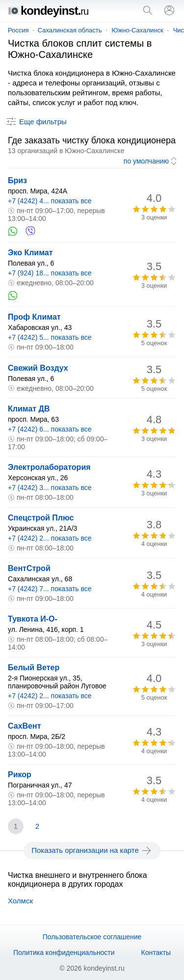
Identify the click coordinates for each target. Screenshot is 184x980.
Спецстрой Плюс (41, 518)
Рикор (20, 775)
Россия (18, 30)
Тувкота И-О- (33, 619)
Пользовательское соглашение (92, 937)
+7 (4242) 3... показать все (50, 488)
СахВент (25, 726)
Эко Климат (30, 253)
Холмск (20, 901)
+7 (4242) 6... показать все (50, 429)
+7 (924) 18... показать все (50, 273)
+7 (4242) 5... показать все (50, 337)
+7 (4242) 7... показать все (50, 589)
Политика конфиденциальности (64, 953)
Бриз (17, 180)
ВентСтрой (29, 568)
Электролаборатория (49, 467)
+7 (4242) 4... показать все (50, 201)
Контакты (156, 953)
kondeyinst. (48, 11)
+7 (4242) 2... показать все (50, 538)
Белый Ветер (34, 667)
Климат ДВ (29, 409)
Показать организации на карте (92, 850)
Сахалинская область (70, 30)
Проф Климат (34, 317)
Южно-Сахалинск (138, 30)
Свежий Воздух (38, 368)
